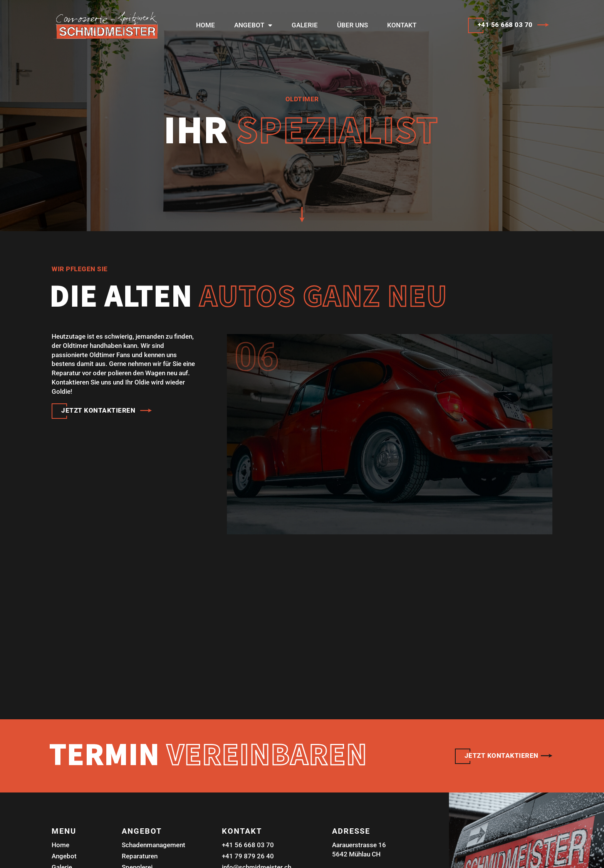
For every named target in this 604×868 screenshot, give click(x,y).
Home (206, 25)
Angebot (253, 25)
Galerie (305, 25)
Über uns (352, 25)
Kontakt (402, 25)
